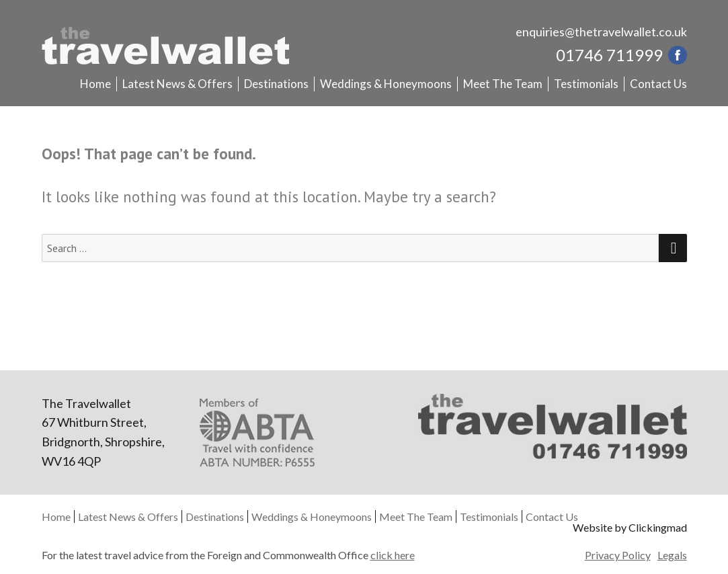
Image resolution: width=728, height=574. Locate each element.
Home (95, 84)
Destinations (276, 84)
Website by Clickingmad (630, 527)
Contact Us (658, 84)
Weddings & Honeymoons (386, 84)
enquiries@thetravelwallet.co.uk (601, 32)
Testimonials (586, 84)
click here (393, 555)
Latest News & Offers (177, 84)
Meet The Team (503, 84)
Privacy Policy (618, 555)
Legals (672, 555)
